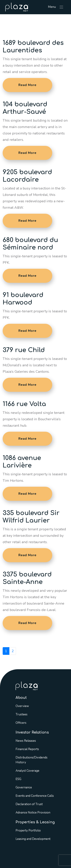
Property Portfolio (28, 831)
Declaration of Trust (29, 804)
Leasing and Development (33, 839)
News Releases (26, 741)
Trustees (22, 714)
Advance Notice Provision (33, 813)
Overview (22, 706)
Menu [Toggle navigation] (56, 7)
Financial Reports (27, 749)
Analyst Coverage (27, 771)
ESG (18, 779)
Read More (27, 85)
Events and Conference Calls (35, 796)
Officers (21, 723)
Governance (24, 787)
